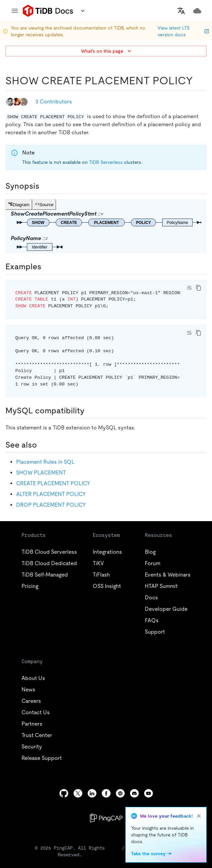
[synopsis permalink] (45, 186)
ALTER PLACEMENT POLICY (51, 494)
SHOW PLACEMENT (41, 473)
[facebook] (106, 793)
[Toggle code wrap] (189, 288)
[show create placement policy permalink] (198, 81)
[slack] (120, 793)
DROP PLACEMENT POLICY (51, 505)
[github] (64, 793)
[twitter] (78, 793)
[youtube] (149, 793)
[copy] (199, 288)
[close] (199, 816)
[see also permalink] (42, 445)
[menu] (15, 11)
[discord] (134, 793)
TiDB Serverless (106, 162)
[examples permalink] (47, 267)
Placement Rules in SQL (45, 462)
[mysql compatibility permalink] (90, 411)
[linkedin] (92, 793)
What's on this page (107, 51)
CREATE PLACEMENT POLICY (53, 483)
